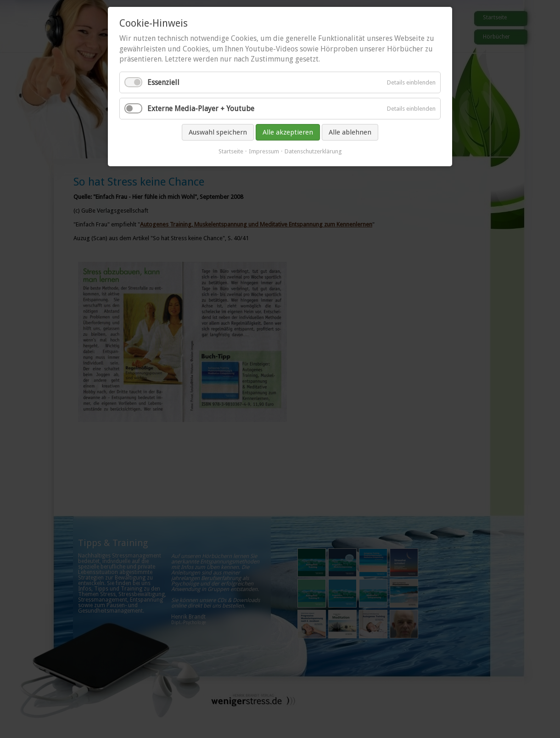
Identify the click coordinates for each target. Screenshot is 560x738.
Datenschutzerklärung (313, 151)
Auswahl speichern (218, 132)
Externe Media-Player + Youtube (201, 109)
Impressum (264, 151)
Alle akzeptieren (288, 132)
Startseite (231, 151)
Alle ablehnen (350, 132)
